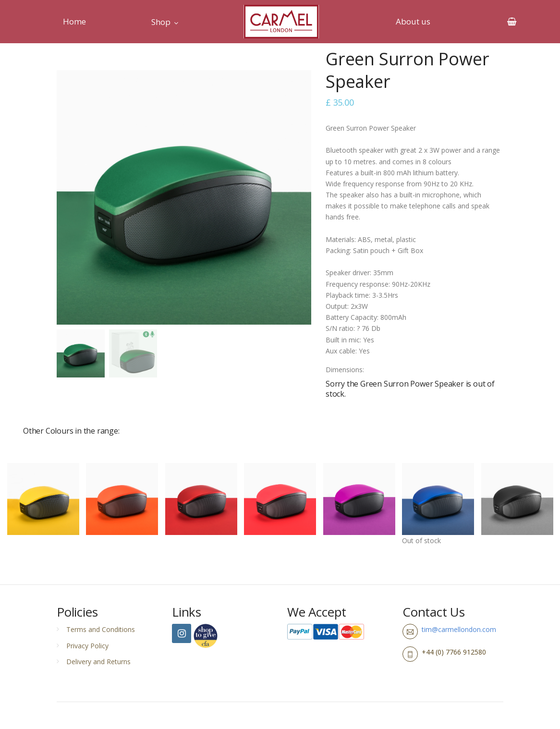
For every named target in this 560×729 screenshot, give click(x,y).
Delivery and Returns (98, 662)
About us (413, 21)
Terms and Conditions (101, 629)
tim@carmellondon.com (459, 629)
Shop (161, 22)
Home (74, 21)
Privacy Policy (87, 646)
